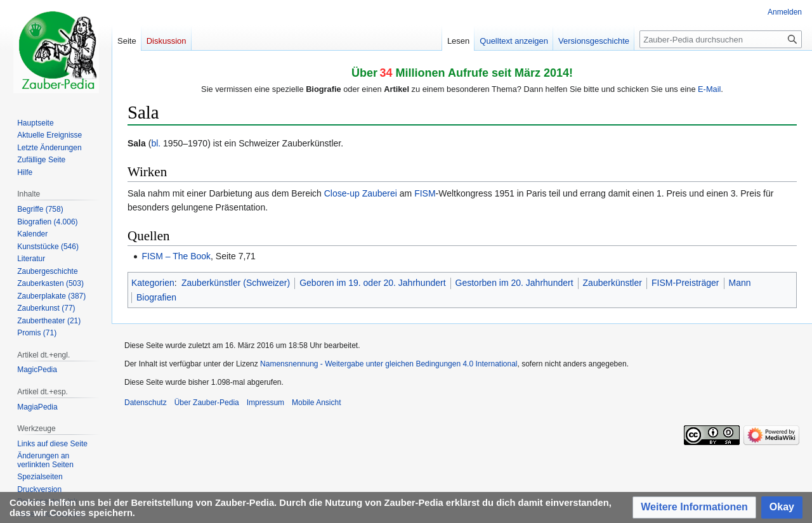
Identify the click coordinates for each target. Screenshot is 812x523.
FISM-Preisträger (685, 283)
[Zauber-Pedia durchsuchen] (721, 39)
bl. (156, 143)
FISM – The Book (176, 256)
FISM (425, 193)
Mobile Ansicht (316, 403)
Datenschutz (146, 403)
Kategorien (153, 283)
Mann (740, 283)
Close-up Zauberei (361, 193)
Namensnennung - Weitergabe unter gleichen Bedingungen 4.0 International (389, 364)
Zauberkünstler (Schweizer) (236, 283)
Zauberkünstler (612, 283)
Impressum (265, 403)
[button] (694, 507)
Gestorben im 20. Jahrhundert (514, 283)
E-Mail (709, 89)
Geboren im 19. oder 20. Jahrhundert (372, 283)
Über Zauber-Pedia (207, 403)
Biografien (156, 297)
